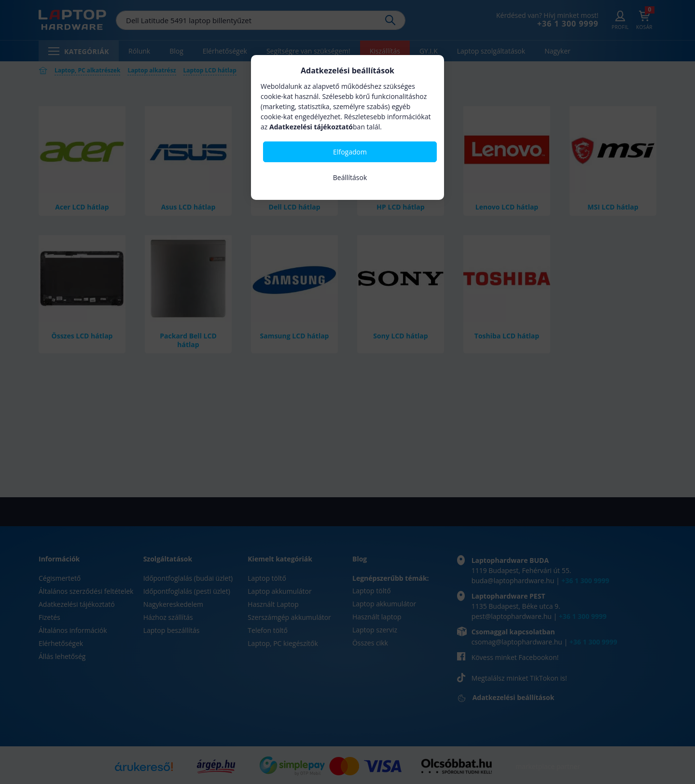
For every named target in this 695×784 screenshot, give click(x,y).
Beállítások (350, 177)
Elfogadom (350, 152)
